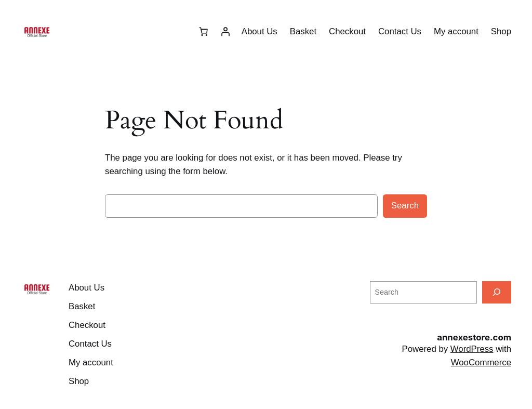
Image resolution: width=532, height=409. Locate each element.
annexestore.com (474, 337)
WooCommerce (481, 362)
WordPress (472, 349)
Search (405, 206)
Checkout (347, 31)
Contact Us (400, 31)
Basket (303, 31)
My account (456, 31)
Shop (501, 31)
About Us (260, 31)
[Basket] (204, 32)
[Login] (225, 32)
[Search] (497, 292)
